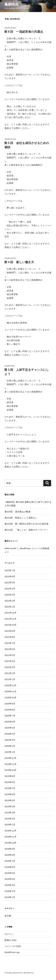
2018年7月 (10, 861)
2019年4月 (10, 806)
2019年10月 (10, 770)
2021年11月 (10, 619)
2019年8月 (10, 782)
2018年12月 (10, 831)
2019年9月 (10, 776)
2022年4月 (10, 589)
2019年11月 (10, 764)
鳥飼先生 (12, 4)
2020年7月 (10, 716)
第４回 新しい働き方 (19, 262)
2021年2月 (10, 673)
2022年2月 (10, 601)
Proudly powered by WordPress (19, 973)
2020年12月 (10, 685)
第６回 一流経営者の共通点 (24, 32)
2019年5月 (10, 800)
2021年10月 (10, 625)
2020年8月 (10, 710)
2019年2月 (10, 819)
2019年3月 (10, 813)
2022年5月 (10, 583)
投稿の (10, 940)
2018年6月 (10, 867)
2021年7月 (10, 643)
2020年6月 (10, 722)
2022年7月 (10, 570)
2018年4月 (10, 879)
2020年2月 (10, 746)
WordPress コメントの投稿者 (34, 548)
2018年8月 (10, 855)
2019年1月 (10, 825)
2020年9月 (10, 704)
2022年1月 (10, 607)
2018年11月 (10, 837)
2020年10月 (10, 698)
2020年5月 (10, 728)
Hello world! (10, 548)
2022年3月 (10, 595)
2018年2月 (10, 891)
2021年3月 (10, 667)
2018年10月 (10, 843)
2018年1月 (10, 897)
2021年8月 (10, 637)
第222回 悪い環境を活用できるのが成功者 (27, 524)
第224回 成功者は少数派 (18, 512)
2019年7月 (10, 788)
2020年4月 (10, 734)
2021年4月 (10, 661)
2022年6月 (10, 576)
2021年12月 (10, 613)
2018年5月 (10, 873)
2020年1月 (10, 752)
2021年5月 (10, 655)
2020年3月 (10, 740)
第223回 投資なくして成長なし (21, 518)
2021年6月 (10, 649)
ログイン (9, 934)
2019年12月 (10, 758)
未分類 (8, 916)
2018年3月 (10, 885)
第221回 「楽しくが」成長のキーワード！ (27, 530)
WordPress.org (12, 952)
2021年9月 (10, 631)
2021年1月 (10, 679)
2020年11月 (10, 691)
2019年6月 (10, 794)
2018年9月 (10, 849)
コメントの (13, 946)
